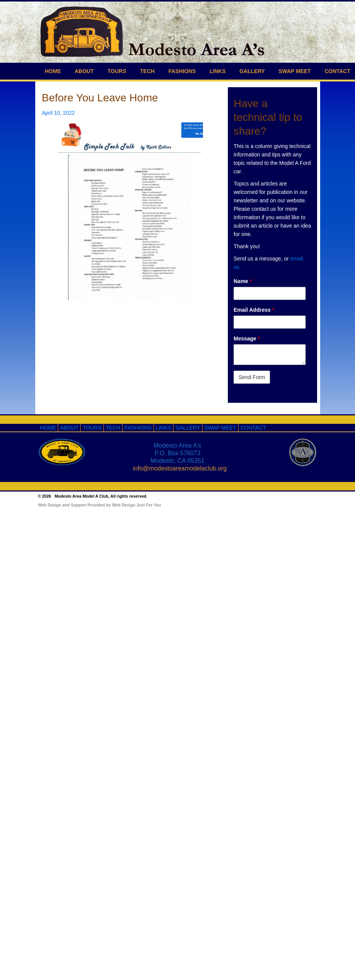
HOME (53, 71)
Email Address (254, 310)
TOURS (117, 71)
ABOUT (84, 71)
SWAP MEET (295, 71)
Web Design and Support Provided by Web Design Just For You (99, 505)
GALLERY (252, 71)
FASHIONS (182, 71)
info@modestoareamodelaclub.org (180, 468)
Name (243, 281)
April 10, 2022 (58, 113)
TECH (147, 71)
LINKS (218, 71)
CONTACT (253, 428)
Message (247, 339)
